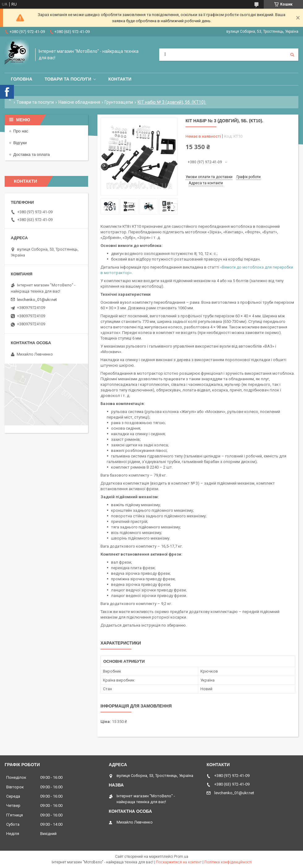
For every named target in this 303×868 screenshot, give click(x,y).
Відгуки (20, 143)
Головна (21, 79)
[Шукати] (292, 55)
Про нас (21, 131)
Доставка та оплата (32, 154)
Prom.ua (181, 857)
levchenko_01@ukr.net (37, 300)
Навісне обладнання (79, 102)
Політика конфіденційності (228, 862)
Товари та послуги (68, 79)
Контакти (120, 79)
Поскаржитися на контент (179, 862)
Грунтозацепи (119, 102)
